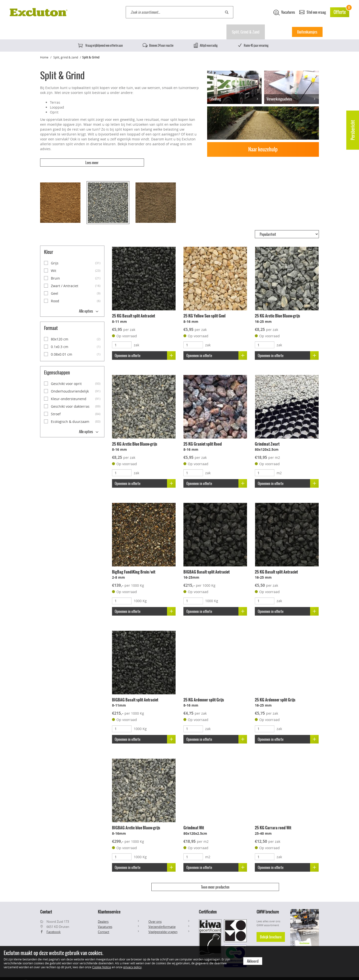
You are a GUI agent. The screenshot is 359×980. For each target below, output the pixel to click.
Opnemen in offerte (146, 349)
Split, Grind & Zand (246, 32)
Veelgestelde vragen (163, 922)
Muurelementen (210, 32)
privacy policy (132, 967)
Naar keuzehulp (263, 149)
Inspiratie (277, 32)
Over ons (155, 912)
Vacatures (284, 12)
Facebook (54, 922)
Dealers (103, 912)
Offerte (341, 11)
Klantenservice (109, 902)
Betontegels (69, 32)
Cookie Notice (102, 967)
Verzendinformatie (162, 917)
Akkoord (253, 961)
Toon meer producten (215, 881)
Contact (104, 922)
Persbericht (353, 130)
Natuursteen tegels (139, 32)
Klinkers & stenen (175, 32)
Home (46, 32)
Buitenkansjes (307, 32)
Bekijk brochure (271, 927)
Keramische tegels (102, 32)
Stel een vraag (313, 12)
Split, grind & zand (66, 57)
